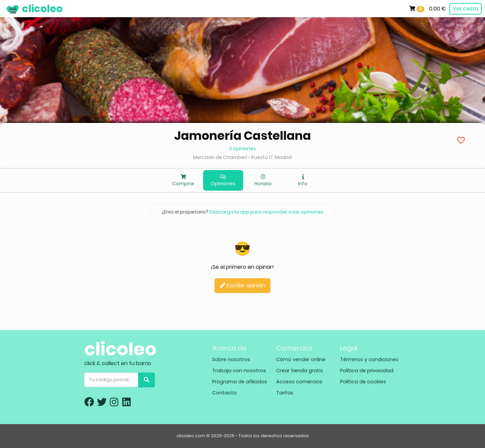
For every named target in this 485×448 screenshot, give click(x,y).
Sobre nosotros (231, 359)
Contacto (224, 393)
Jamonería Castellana (243, 136)
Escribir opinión (243, 285)
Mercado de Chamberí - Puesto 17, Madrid (242, 157)
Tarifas (285, 393)
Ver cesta (465, 9)
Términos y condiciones (369, 359)
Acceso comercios (299, 382)
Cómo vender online (301, 359)
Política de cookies (363, 382)
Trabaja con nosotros (239, 371)
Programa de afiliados (240, 382)
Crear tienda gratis (300, 371)
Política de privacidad (367, 371)
